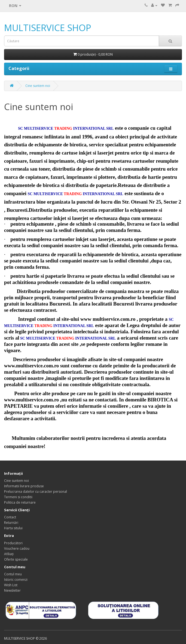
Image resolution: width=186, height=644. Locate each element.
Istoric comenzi (16, 580)
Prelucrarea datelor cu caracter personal (36, 492)
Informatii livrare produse (24, 486)
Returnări (11, 523)
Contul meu (13, 574)
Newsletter (12, 590)
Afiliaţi (9, 554)
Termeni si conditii (18, 497)
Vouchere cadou (17, 548)
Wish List (11, 585)
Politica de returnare (20, 502)
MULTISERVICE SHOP (48, 28)
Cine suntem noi (38, 86)
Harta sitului (13, 528)
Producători (13, 543)
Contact (10, 517)
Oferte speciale (16, 559)
